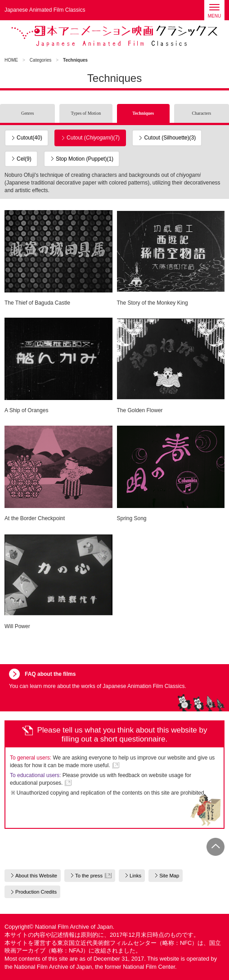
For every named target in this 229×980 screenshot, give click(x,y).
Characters (201, 113)
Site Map (169, 876)
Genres (27, 113)
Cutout (29, 138)
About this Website (36, 876)
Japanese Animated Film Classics (114, 36)
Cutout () (93, 138)
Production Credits (36, 892)
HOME (11, 60)
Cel (24, 159)
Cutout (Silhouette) (170, 138)
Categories (40, 60)
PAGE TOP (216, 847)
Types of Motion (86, 113)
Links (135, 876)
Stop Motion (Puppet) (85, 159)
